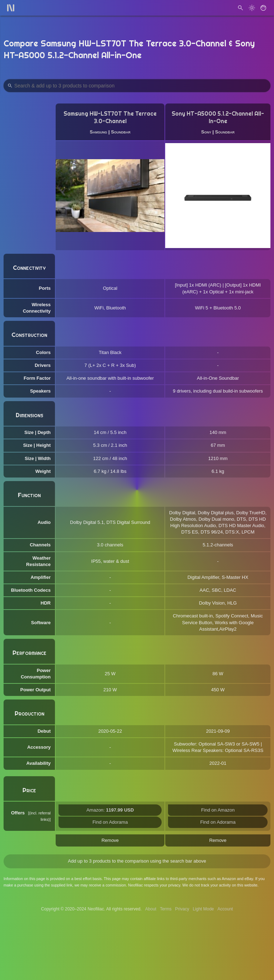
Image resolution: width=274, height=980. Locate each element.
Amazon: (110, 810)
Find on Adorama (110, 822)
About (151, 909)
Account (225, 909)
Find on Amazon (218, 810)
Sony (206, 132)
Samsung (99, 132)
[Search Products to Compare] (137, 86)
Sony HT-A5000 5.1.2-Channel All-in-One (218, 118)
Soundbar (121, 132)
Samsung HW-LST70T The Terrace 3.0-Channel (110, 118)
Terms (166, 909)
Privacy (182, 909)
